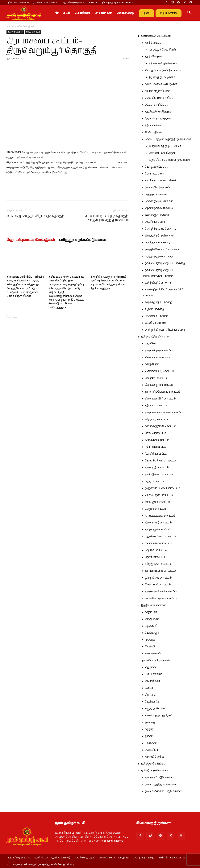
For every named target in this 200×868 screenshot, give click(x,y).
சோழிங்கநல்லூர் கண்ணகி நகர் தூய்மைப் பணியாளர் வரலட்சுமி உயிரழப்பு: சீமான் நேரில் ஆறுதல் (108, 283)
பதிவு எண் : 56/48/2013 (18, 3)
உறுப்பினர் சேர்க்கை (19, 858)
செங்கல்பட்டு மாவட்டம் (160, 371)
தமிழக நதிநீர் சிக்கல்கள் (161, 784)
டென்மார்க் (152, 702)
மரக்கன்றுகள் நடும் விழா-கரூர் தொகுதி (35, 216)
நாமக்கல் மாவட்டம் (157, 440)
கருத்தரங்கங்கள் (156, 194)
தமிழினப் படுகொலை (159, 778)
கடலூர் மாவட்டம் (156, 509)
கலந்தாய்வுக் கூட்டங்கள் (161, 181)
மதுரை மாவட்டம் (156, 550)
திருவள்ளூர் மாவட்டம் (159, 350)
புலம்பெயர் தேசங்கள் (155, 660)
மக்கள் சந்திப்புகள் (157, 105)
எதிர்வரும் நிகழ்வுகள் (163, 64)
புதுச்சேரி (151, 344)
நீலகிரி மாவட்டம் (156, 454)
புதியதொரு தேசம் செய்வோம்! (117, 3)
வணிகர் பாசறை (156, 323)
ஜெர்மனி (151, 667)
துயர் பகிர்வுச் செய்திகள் (161, 84)
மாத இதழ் (124, 858)
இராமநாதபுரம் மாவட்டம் (160, 571)
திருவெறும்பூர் (33, 32)
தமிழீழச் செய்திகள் (154, 764)
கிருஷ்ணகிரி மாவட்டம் (160, 399)
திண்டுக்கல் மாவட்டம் (159, 474)
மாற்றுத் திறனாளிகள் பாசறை (165, 330)
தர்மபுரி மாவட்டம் (156, 406)
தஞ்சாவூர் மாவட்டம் (157, 530)
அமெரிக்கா (152, 681)
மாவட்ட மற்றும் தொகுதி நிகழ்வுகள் (168, 139)
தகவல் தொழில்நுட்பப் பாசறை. (165, 263)
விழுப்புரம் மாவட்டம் (158, 419)
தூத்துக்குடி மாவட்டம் (158, 578)
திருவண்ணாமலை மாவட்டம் (164, 412)
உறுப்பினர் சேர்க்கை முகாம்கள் (169, 160)
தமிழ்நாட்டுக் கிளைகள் (156, 337)
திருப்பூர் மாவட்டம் (157, 468)
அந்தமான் (152, 619)
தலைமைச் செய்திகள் (156, 36)
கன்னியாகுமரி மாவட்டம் (161, 598)
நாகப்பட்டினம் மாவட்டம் (160, 516)
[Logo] (24, 13)
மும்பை (150, 640)
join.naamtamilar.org (112, 841)
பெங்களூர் (152, 633)
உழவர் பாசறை (155, 309)
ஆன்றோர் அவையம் (159, 208)
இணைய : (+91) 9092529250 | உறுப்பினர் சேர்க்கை (58, 3)
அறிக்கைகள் (154, 43)
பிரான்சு (150, 695)
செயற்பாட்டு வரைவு (144, 858)
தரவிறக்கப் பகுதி (61, 858)
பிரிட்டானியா (153, 674)
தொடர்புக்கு (125, 13)
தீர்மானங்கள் (154, 126)
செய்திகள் (82, 13)
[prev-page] (9, 315)
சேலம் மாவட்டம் (155, 433)
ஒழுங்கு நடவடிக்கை (162, 77)
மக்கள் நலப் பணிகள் (159, 201)
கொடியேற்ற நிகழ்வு (162, 153)
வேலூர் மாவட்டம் (156, 378)
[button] (189, 13)
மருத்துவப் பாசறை (157, 243)
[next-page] (15, 315)
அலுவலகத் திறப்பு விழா (165, 146)
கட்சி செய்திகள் (15, 32)
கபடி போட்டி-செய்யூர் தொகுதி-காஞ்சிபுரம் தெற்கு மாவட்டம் (107, 218)
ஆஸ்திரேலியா (155, 757)
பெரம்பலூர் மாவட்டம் (159, 495)
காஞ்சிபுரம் (152, 364)
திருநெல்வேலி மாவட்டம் (161, 592)
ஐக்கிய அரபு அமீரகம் (158, 716)
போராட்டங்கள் (154, 174)
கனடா (149, 688)
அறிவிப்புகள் (154, 57)
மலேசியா (151, 750)
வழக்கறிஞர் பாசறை (158, 302)
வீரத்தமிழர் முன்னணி (160, 236)
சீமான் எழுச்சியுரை (158, 91)
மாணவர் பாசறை (156, 316)
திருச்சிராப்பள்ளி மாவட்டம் (162, 488)
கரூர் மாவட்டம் (154, 481)
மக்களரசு (92, 3)
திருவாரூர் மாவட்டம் (158, 523)
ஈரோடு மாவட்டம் (155, 447)
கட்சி (67, 13)
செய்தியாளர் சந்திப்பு (159, 98)
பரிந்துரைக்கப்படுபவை (83, 240)
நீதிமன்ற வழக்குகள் (158, 119)
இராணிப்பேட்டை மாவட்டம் (162, 392)
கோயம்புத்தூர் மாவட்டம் (160, 461)
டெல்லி (150, 647)
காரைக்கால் (153, 654)
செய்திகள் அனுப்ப (85, 858)
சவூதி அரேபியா (155, 709)
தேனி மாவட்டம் (155, 557)
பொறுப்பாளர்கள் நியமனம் (163, 70)
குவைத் (150, 722)
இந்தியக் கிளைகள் (154, 605)
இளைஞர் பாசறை (157, 215)
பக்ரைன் (151, 743)
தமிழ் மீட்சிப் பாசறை (158, 283)
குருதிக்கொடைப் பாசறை (162, 249)
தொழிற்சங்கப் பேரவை (160, 229)
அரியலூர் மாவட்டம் (158, 502)
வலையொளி (107, 858)
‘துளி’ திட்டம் (41, 858)
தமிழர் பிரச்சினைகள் (155, 771)
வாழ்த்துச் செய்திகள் (162, 50)
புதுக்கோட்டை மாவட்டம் (160, 536)
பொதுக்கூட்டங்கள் (157, 167)
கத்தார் (149, 729)
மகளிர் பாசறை (155, 222)
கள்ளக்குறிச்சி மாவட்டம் (160, 426)
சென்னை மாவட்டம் (158, 357)
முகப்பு (10, 26)
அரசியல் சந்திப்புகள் (159, 112)
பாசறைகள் (103, 13)
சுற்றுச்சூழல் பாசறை (159, 256)
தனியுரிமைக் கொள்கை (172, 858)
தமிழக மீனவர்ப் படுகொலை (163, 791)
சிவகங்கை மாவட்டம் (158, 543)
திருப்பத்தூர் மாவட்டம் (159, 385)
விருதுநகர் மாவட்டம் (158, 564)
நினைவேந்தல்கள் (157, 187)
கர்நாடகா (151, 612)
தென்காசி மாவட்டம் (158, 585)
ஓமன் (149, 736)
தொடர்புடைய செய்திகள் (31, 240)
